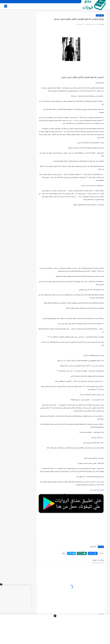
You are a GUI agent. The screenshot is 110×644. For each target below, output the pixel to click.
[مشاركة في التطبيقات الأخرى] (64, 553)
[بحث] (6, 6)
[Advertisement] (71, 241)
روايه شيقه (100, 15)
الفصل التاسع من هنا (97, 490)
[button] (93, 553)
